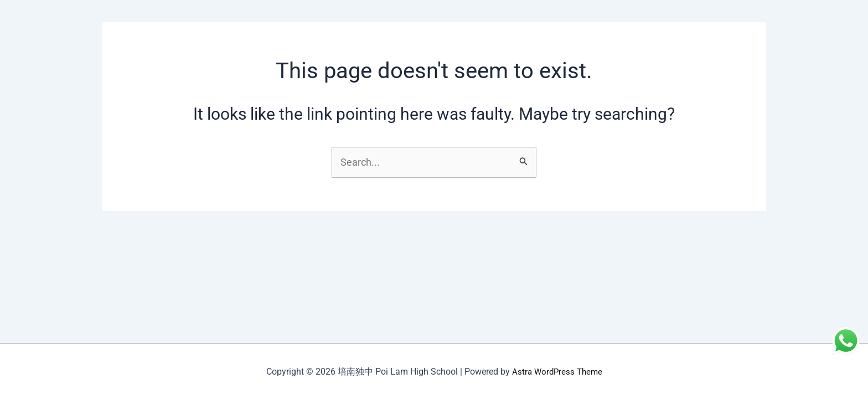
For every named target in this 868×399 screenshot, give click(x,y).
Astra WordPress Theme (557, 372)
